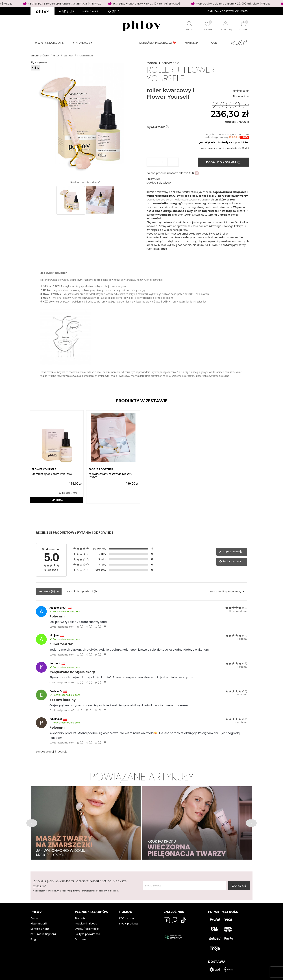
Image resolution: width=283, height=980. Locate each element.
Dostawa (80, 939)
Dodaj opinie (241, 96)
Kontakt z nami (40, 929)
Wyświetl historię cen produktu (224, 143)
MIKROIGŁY (192, 43)
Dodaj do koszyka (223, 162)
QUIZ (214, 43)
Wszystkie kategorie (49, 43)
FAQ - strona (127, 918)
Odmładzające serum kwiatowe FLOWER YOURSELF (178, 200)
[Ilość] (162, 162)
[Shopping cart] (243, 24)
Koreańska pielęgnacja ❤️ (158, 43)
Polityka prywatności (88, 934)
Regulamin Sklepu (86, 924)
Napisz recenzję (231, 551)
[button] (32, 823)
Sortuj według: (219, 591)
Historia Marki (39, 924)
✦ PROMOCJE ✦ (83, 43)
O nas (34, 918)
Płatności (81, 918)
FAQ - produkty (129, 924)
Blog (33, 939)
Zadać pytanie (230, 561)
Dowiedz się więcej (159, 183)
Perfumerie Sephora (43, 934)
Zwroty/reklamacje (87, 929)
